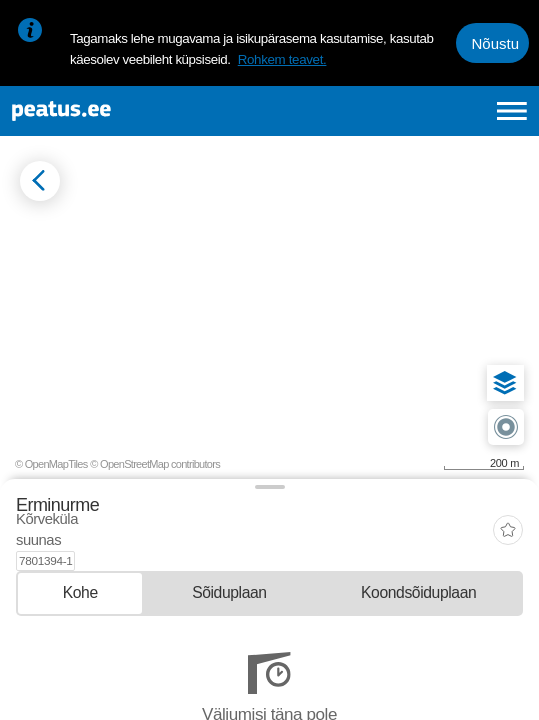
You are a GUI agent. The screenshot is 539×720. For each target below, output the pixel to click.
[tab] (80, 573)
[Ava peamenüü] (512, 111)
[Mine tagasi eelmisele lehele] (40, 181)
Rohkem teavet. (282, 59)
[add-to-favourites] (508, 522)
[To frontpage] (123, 111)
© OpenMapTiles (51, 464)
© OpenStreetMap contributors (155, 464)
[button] (505, 383)
